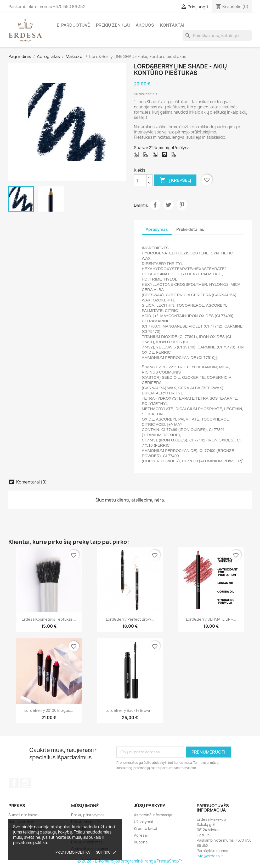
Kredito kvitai (145, 828)
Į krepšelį (175, 180)
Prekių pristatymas (88, 815)
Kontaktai (172, 25)
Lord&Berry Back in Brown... (130, 710)
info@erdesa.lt (210, 856)
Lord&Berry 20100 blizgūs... (49, 710)
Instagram (26, 783)
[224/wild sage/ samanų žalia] (175, 156)
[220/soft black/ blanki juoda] (147, 156)
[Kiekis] (140, 180)
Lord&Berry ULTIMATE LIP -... (211, 619)
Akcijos (145, 25)
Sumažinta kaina (23, 815)
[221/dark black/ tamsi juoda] (156, 156)
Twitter (168, 205)
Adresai (141, 835)
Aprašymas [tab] (157, 229)
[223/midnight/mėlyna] (166, 156)
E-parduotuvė (73, 25)
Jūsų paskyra (150, 806)
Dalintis (155, 205)
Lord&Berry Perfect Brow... (130, 619)
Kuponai (141, 842)
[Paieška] (217, 36)
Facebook (14, 783)
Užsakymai (143, 822)
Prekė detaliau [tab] (190, 229)
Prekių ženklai (113, 25)
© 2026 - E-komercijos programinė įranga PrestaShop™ (130, 861)
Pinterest (182, 205)
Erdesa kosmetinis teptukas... (49, 619)
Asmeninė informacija (153, 815)
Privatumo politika (73, 852)
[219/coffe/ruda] (137, 156)
